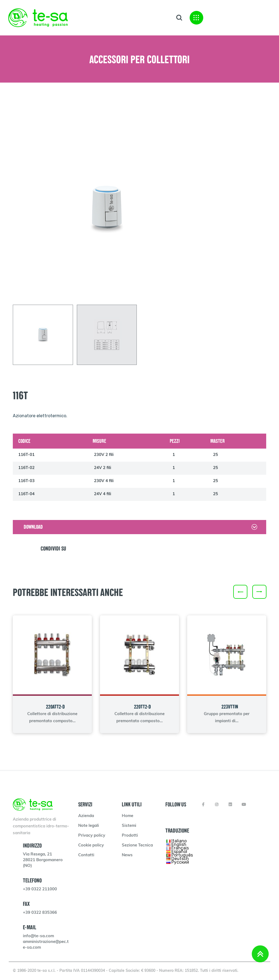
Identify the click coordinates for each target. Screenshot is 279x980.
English (179, 844)
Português (182, 855)
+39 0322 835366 (40, 913)
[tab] (43, 335)
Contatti (86, 855)
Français (180, 848)
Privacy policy (92, 836)
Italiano (179, 841)
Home (128, 816)
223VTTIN (230, 707)
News (127, 855)
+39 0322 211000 (40, 889)
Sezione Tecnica (137, 846)
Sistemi (129, 826)
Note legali (89, 826)
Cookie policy (91, 846)
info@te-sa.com (38, 936)
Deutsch (180, 859)
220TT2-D (142, 707)
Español (179, 852)
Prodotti (130, 836)
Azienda (86, 816)
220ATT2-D (55, 707)
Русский (180, 862)
